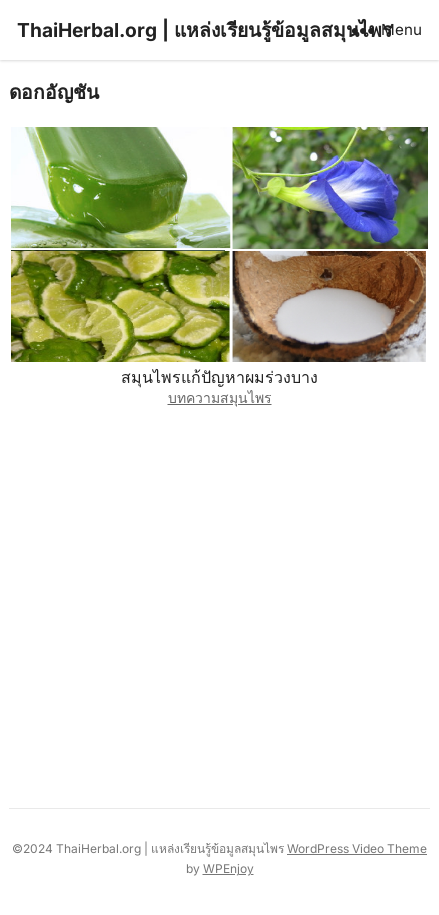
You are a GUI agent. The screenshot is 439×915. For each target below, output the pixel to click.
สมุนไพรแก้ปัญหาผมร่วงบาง (219, 377)
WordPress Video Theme (357, 848)
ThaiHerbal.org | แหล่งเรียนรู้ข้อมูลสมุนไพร (204, 30)
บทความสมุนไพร (220, 397)
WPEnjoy (228, 868)
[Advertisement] (219, 602)
